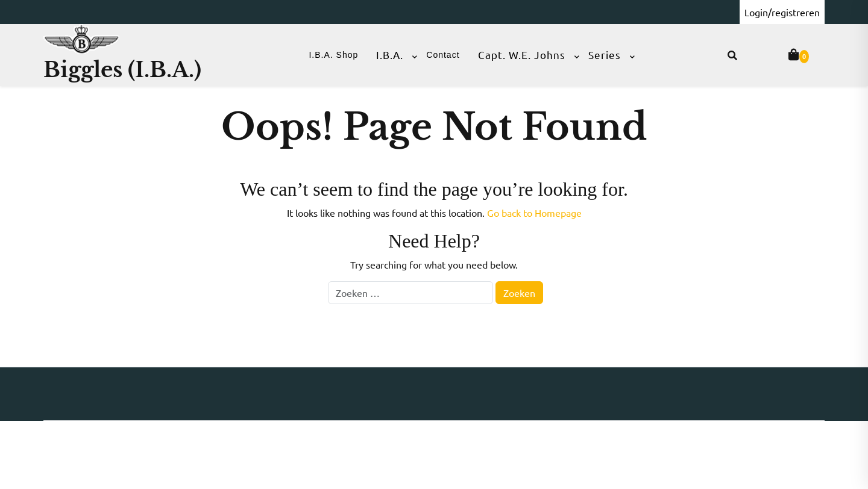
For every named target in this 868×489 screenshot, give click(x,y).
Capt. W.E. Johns (522, 55)
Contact (443, 55)
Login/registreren (782, 12)
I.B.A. (390, 55)
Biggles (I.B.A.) (122, 70)
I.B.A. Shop (333, 55)
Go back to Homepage (534, 213)
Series (605, 55)
